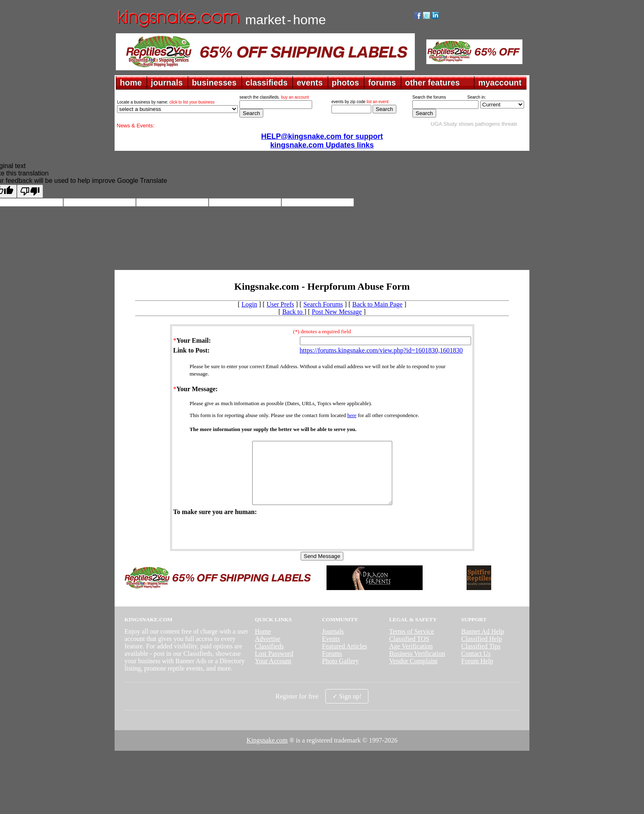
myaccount (500, 83)
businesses (214, 83)
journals (167, 83)
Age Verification (411, 658)
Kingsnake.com (267, 753)
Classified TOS (409, 651)
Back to (293, 312)
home (131, 83)
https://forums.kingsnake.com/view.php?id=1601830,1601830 (381, 350)
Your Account (273, 673)
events (309, 83)
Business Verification (417, 666)
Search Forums (323, 304)
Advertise (267, 651)
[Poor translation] (30, 191)
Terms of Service (412, 644)
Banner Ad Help (483, 644)
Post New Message (337, 312)
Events (331, 651)
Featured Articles (345, 658)
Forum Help (477, 673)
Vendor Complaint (414, 673)
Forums (332, 666)
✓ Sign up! (347, 709)
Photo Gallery (340, 673)
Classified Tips (481, 658)
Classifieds (269, 658)
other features (432, 83)
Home (263, 644)
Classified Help (482, 651)
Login (249, 304)
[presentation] (236, 544)
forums (382, 83)
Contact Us (476, 666)
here (352, 415)
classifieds (267, 83)
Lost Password (274, 666)
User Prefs (280, 304)
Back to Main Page (377, 304)
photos (346, 83)
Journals (333, 644)
